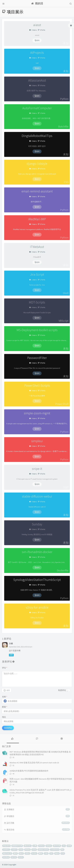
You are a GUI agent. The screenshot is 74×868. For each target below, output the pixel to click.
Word (21, 853)
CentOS (14, 850)
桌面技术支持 (17, 846)
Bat (62, 850)
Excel (21, 850)
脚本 (41, 853)
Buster (21, 857)
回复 (11, 655)
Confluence (55, 850)
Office (27, 853)
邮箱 (5, 707)
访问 (37, 40)
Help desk (6, 846)
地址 (4, 717)
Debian (27, 850)
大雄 (11, 643)
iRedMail (6, 857)
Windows (28, 846)
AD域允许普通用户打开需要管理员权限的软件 (29, 771)
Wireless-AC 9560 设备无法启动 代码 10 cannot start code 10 (34, 763)
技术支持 (57, 846)
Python (41, 846)
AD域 (69, 846)
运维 (35, 846)
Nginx (57, 853)
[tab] (12, 738)
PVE (51, 853)
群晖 (15, 853)
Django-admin (43, 850)
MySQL (14, 857)
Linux (34, 850)
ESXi (63, 853)
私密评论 (62, 690)
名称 (5, 697)
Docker (34, 853)
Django (49, 846)
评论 (5, 668)
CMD (46, 853)
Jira (64, 846)
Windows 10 (7, 853)
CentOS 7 (6, 850)
